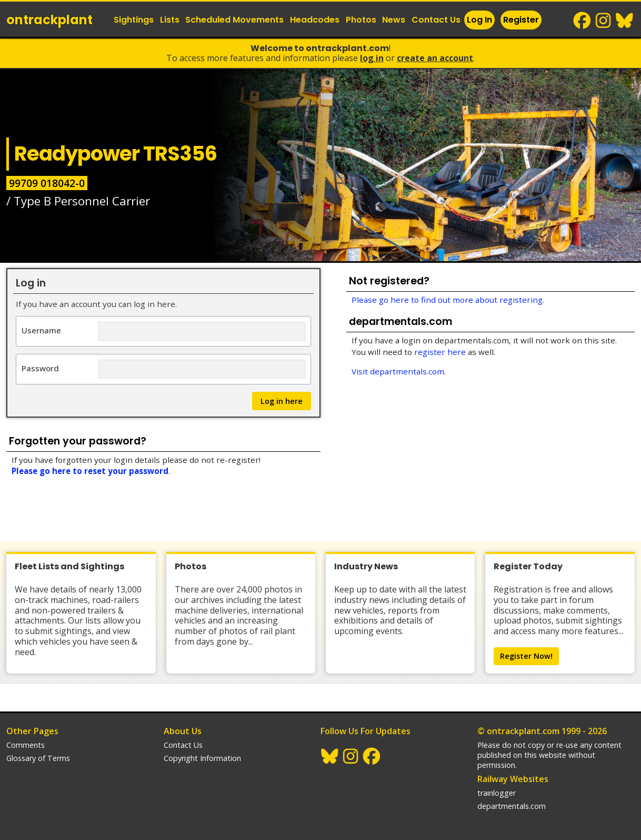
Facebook (583, 21)
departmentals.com (512, 806)
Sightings (134, 20)
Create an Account (435, 58)
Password (40, 368)
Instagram (604, 21)
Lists (170, 20)
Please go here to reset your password (90, 471)
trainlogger (497, 793)
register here (440, 352)
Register (521, 20)
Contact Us (436, 20)
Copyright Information (202, 758)
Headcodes (315, 20)
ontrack (49, 20)
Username (41, 330)
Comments (26, 745)
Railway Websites (513, 779)
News (394, 20)
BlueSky (625, 21)
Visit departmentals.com (398, 371)
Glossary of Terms (38, 758)
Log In (479, 20)
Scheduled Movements (234, 20)
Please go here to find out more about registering (447, 300)
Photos (361, 20)
